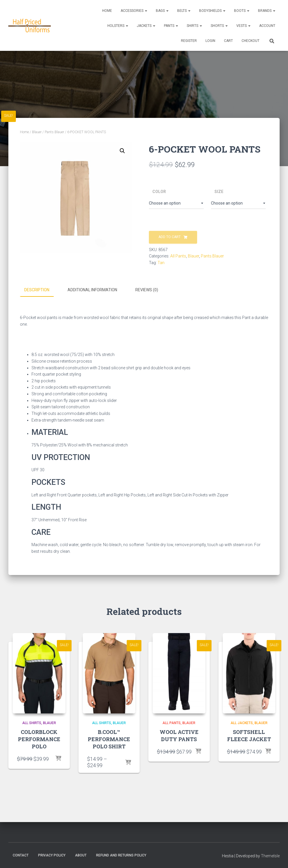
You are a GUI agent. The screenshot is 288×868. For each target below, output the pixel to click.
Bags (162, 11)
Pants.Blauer (54, 132)
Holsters (118, 26)
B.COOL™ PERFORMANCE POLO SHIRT (109, 739)
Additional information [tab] (92, 290)
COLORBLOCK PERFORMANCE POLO (39, 739)
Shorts (219, 26)
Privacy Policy (52, 855)
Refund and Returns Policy (121, 855)
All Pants (178, 256)
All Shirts (32, 722)
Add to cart (170, 237)
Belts (184, 11)
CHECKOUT (250, 41)
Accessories (134, 11)
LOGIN (210, 41)
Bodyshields (212, 11)
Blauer (37, 132)
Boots (242, 11)
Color (159, 192)
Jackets (146, 26)
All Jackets (242, 722)
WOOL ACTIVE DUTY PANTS (179, 735)
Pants (171, 26)
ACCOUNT (267, 26)
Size (219, 192)
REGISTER (189, 41)
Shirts (194, 26)
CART (228, 41)
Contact (21, 855)
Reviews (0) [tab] (147, 290)
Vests (243, 26)
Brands (267, 11)
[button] (122, 151)
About (81, 855)
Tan (161, 263)
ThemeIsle (270, 855)
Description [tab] (37, 290)
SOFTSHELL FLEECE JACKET (249, 735)
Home (107, 11)
